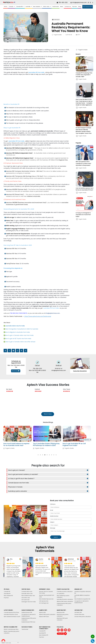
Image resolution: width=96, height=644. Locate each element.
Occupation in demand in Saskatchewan (29, 607)
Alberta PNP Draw (44, 608)
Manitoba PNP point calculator (62, 610)
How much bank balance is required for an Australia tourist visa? (46, 448)
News (62, 7)
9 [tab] (56, 459)
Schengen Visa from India (29, 593)
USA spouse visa (44, 592)
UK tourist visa (25, 591)
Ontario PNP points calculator (83, 608)
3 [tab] (43, 459)
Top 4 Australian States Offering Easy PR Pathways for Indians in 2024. (76, 448)
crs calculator (61, 585)
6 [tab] (49, 459)
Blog (80, 7)
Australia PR (7, 585)
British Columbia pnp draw (11, 620)
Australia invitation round (11, 606)
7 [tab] (52, 459)
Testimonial (55, 7)
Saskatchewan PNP (27, 604)
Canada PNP (19, 7)
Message (53, 519)
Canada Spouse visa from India (60, 478)
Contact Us (68, 7)
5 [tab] (47, 459)
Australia (28, 7)
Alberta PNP (42, 604)
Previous (4, 441)
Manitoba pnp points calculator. (63, 607)
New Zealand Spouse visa (46, 590)
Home (6, 7)
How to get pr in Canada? (17, 474)
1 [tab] (38, 459)
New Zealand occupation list (82, 590)
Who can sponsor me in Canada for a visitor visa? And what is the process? (83, 163)
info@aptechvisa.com (53, 313)
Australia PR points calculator (65, 591)
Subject (52, 513)
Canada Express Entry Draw (11, 604)
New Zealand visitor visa (28, 587)
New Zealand (37, 7)
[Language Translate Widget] (10, 643)
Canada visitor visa (27, 583)
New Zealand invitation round (12, 608)
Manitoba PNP (61, 604)
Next (90, 441)
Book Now (16, 371)
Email (52, 501)
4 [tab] (45, 459)
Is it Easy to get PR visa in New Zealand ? (21, 478)
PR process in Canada (15, 482)
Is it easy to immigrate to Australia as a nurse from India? (83, 215)
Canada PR (7, 583)
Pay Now (75, 7)
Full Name (53, 495)
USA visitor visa (26, 589)
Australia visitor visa (27, 585)
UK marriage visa (44, 594)
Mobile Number (54, 507)
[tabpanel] (17, 440)
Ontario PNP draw (79, 606)
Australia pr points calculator (59, 482)
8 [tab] (54, 459)
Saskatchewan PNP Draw (28, 613)
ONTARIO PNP (78, 604)
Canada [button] (11, 7)
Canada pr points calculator (65, 583)
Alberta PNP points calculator (65, 593)
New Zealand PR (8, 587)
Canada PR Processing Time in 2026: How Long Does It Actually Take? (84, 75)
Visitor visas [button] (46, 7)
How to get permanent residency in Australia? (65, 474)
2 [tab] (40, 459)
